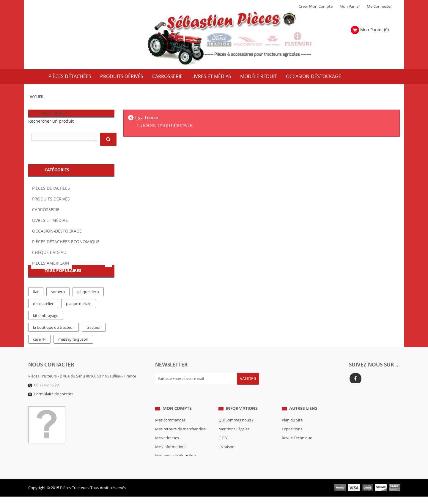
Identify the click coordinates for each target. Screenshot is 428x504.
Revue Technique (297, 438)
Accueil (37, 97)
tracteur (94, 332)
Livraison (226, 447)
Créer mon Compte (316, 7)
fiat (36, 296)
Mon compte (177, 409)
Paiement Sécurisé (235, 456)
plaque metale (79, 308)
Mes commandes (170, 420)
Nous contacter (295, 447)
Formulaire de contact (54, 395)
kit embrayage (46, 320)
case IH (39, 344)
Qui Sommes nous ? (236, 420)
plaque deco (88, 296)
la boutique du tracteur (53, 332)
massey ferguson (73, 344)
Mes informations (171, 447)
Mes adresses (167, 438)
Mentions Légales (234, 429)
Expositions (292, 429)
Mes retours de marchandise (180, 429)
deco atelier (43, 308)
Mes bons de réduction (176, 456)
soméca (58, 296)
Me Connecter (379, 7)
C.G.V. (224, 438)
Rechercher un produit (51, 121)
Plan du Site (292, 420)
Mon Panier (350, 7)
